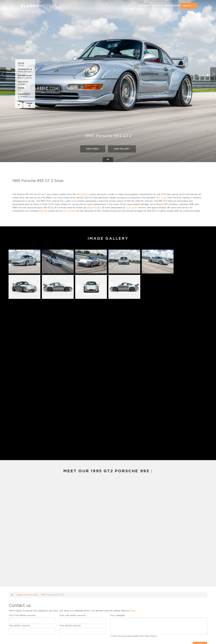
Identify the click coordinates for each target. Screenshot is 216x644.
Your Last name (73, 615)
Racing (44, 211)
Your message (117, 615)
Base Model (94, 208)
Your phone (70, 625)
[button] (5, 81)
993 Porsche (83, 194)
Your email (19, 625)
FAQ (133, 611)
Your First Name (22, 615)
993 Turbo (161, 198)
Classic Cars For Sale (27, 595)
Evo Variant (70, 211)
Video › (93, 149)
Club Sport (131, 208)
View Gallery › (122, 149)
